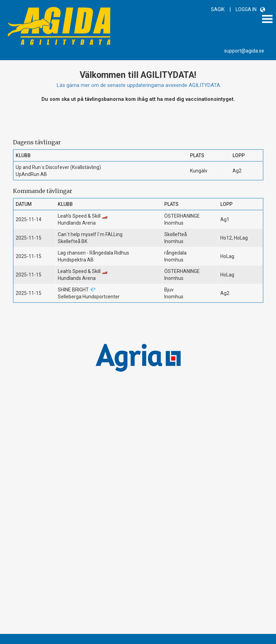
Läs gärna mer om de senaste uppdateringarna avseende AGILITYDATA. (139, 85)
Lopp (239, 155)
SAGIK (218, 9)
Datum (24, 204)
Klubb (23, 155)
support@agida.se (244, 51)
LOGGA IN (246, 9)
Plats (197, 155)
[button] (263, 10)
